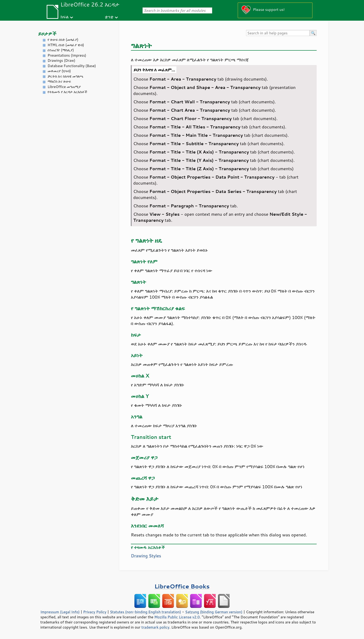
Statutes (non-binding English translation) (145, 612)
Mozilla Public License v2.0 (177, 617)
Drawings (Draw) (61, 60)
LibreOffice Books (182, 586)
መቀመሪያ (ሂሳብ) (59, 71)
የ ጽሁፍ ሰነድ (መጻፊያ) (63, 40)
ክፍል (65, 17)
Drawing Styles (146, 556)
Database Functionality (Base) (72, 66)
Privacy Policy (95, 612)
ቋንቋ (109, 17)
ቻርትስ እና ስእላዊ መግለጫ (65, 76)
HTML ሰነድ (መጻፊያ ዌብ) (66, 45)
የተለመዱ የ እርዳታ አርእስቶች (67, 92)
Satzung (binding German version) (214, 612)
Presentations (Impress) (67, 55)
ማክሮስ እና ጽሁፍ (59, 81)
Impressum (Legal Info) (60, 612)
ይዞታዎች (47, 34)
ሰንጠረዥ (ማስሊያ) (61, 50)
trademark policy (155, 627)
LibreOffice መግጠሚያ (64, 87)
